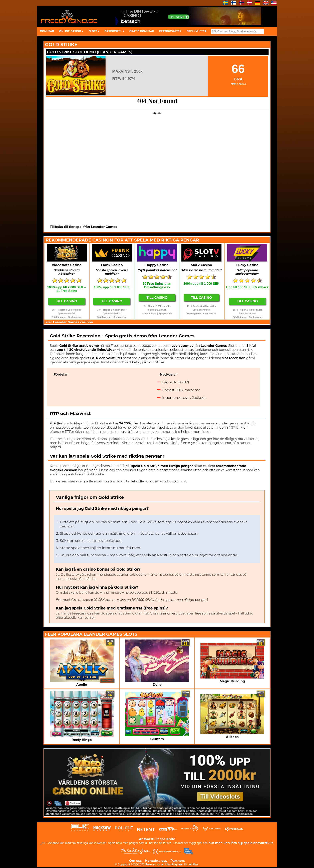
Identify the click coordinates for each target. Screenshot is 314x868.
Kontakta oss (156, 861)
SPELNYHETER (197, 31)
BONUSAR (47, 31)
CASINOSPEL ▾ (114, 31)
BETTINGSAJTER (170, 31)
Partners (178, 861)
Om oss (135, 861)
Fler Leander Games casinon (69, 322)
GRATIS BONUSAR (142, 31)
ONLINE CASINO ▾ (71, 31)
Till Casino (67, 301)
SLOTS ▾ (94, 31)
